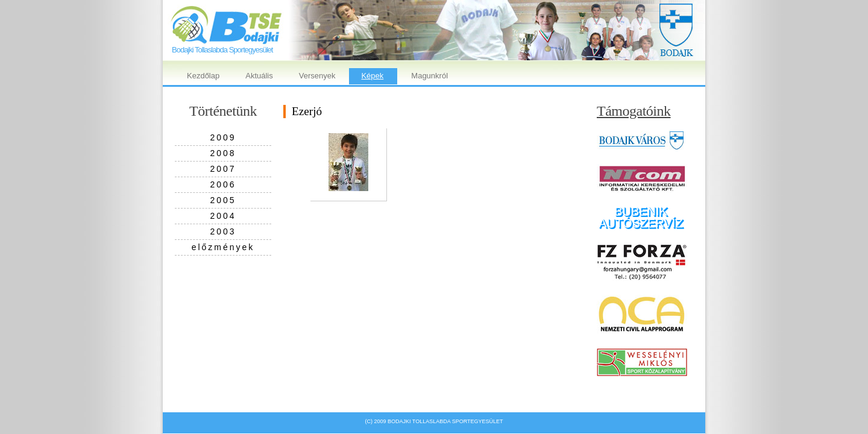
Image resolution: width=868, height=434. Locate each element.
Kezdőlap (203, 76)
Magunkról (429, 76)
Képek (372, 76)
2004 (223, 216)
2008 (223, 153)
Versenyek (317, 76)
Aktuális (259, 76)
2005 (223, 200)
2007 (223, 169)
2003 (223, 231)
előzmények (223, 247)
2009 (223, 137)
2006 (223, 184)
